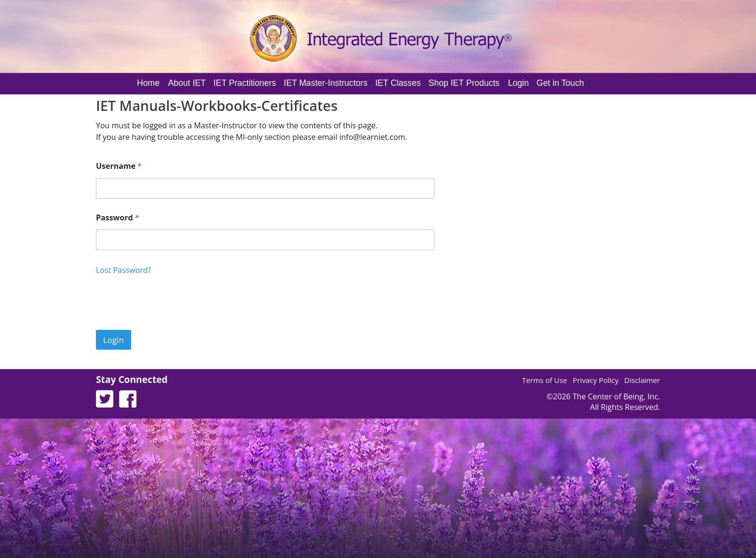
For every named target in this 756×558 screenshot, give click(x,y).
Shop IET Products (464, 83)
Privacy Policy (596, 380)
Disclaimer (642, 380)
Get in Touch (560, 83)
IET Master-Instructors (326, 83)
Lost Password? (123, 270)
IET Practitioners (245, 83)
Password (118, 218)
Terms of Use (545, 380)
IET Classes (398, 83)
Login (519, 83)
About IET (187, 83)
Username (119, 166)
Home (148, 83)
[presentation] (169, 324)
